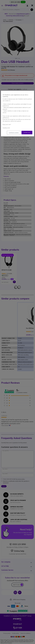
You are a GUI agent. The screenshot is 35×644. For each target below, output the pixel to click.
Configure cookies (14, 133)
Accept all (27, 132)
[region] (17, 114)
